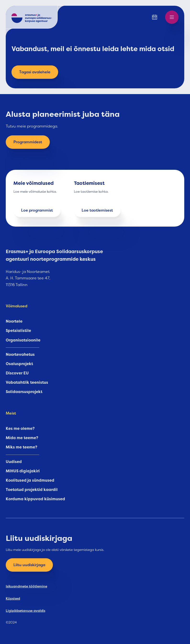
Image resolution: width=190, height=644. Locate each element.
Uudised (14, 462)
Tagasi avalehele (35, 72)
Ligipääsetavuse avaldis (25, 611)
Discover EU (17, 373)
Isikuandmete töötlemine (26, 586)
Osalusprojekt (19, 364)
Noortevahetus (20, 355)
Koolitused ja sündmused (30, 480)
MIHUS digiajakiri (23, 471)
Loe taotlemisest (97, 210)
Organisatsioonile (23, 340)
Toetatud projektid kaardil (32, 490)
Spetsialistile (18, 331)
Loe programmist (37, 210)
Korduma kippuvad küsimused (35, 499)
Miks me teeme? (22, 447)
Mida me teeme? (22, 438)
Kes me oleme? (20, 429)
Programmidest (28, 142)
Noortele (14, 321)
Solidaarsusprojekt (24, 392)
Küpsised (13, 598)
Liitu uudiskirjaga (29, 565)
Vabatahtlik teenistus (27, 383)
